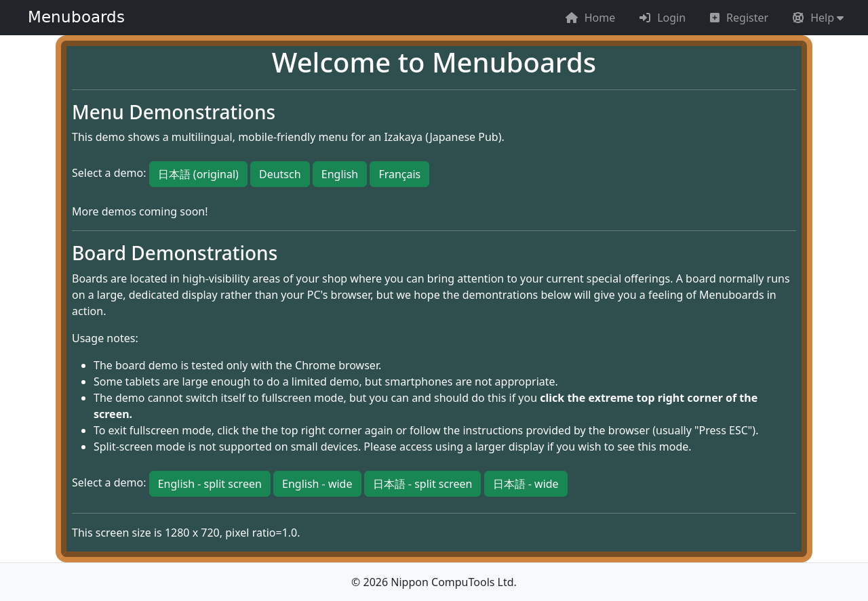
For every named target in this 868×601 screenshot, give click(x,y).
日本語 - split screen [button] (423, 484)
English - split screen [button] (210, 484)
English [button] (340, 174)
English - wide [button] (317, 484)
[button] (818, 18)
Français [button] (399, 174)
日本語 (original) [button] (198, 174)
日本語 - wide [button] (526, 484)
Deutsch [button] (280, 174)
